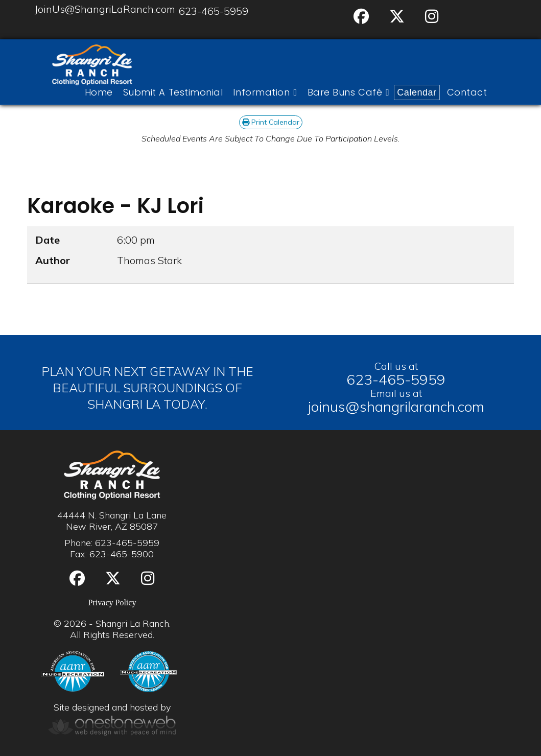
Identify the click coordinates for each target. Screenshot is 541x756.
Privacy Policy (112, 603)
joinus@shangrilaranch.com (396, 406)
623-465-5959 (214, 11)
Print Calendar (271, 122)
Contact (467, 92)
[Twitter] (397, 17)
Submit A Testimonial (173, 92)
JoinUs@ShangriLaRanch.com (105, 9)
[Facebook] (361, 17)
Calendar (417, 92)
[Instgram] (432, 17)
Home (99, 92)
